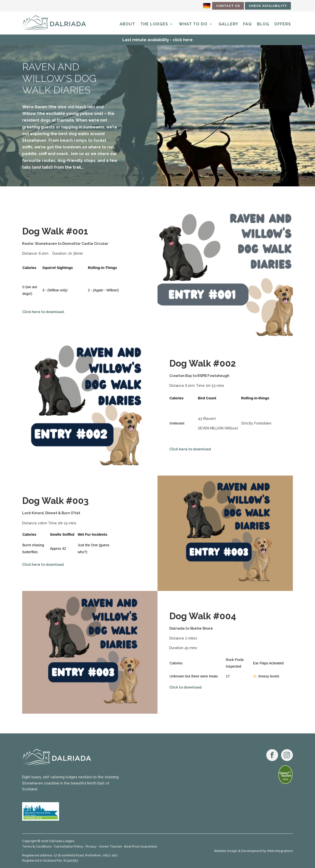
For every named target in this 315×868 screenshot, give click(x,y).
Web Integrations (280, 851)
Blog (263, 24)
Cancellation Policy (69, 846)
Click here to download (190, 449)
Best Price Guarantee (141, 846)
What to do (193, 24)
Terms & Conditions (37, 846)
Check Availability (268, 6)
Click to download (185, 687)
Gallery (228, 24)
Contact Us (228, 6)
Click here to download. (43, 312)
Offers (283, 24)
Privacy (91, 846)
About (127, 24)
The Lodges (154, 24)
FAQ (247, 24)
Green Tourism (110, 846)
